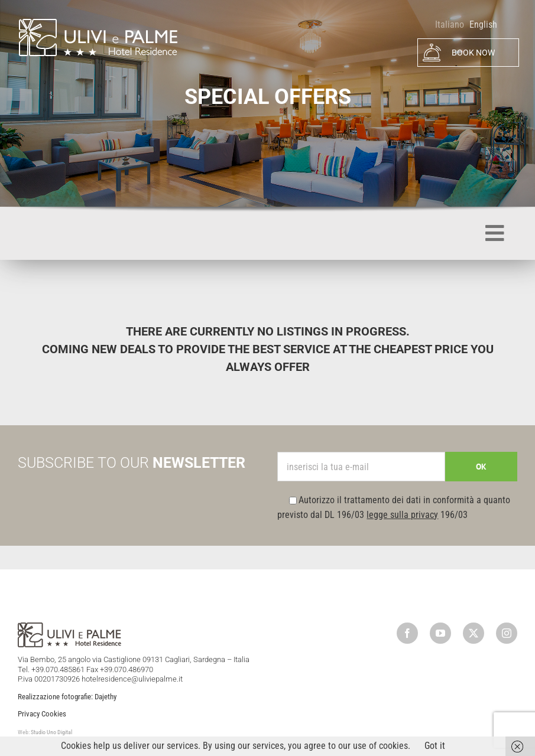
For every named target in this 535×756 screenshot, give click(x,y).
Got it (435, 746)
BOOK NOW (459, 53)
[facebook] (407, 633)
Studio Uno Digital (51, 732)
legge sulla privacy (402, 515)
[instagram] (507, 633)
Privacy (29, 714)
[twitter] (474, 633)
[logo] (98, 22)
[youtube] (440, 633)
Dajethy (106, 697)
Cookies (54, 714)
